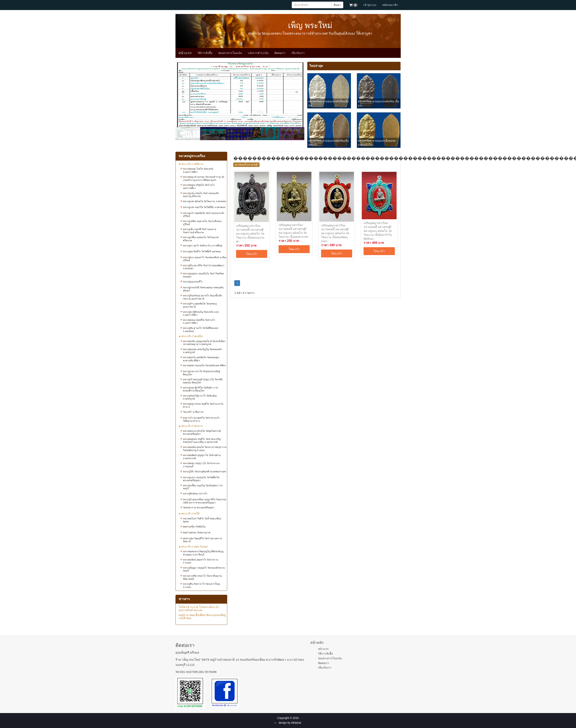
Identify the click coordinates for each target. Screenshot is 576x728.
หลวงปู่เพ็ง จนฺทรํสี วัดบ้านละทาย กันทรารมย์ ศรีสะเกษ (200, 231)
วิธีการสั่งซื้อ (205, 53)
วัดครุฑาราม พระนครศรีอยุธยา (199, 508)
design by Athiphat (290, 723)
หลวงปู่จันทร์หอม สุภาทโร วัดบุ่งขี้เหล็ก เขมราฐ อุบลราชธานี (203, 297)
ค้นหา (337, 5)
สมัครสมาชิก (390, 5)
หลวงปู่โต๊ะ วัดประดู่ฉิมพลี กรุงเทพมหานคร (205, 472)
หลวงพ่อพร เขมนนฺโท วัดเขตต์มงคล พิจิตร (204, 365)
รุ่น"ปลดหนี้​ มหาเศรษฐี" (246, 165)
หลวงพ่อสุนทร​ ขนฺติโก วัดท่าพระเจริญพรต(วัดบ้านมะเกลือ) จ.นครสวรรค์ (202, 441)
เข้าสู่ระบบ (370, 5)
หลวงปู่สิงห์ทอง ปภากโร (195, 494)
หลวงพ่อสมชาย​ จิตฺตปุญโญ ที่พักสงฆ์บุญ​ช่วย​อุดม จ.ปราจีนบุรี (203, 553)
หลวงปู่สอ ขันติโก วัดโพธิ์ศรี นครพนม (202, 252)
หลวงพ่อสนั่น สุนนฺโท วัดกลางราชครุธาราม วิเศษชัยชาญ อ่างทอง (205, 449)
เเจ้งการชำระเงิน (258, 53)
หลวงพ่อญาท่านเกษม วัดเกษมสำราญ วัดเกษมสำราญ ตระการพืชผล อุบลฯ (204, 179)
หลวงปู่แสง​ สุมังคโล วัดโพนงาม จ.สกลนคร (205, 201)
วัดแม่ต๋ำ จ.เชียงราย (193, 412)
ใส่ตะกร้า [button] (252, 254)
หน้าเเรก (185, 53)
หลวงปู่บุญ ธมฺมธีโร (193, 282)
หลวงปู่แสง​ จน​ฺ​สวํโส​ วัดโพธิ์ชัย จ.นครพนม (204, 207)
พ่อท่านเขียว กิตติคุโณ (194, 527)
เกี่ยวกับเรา (298, 53)
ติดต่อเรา (280, 53)
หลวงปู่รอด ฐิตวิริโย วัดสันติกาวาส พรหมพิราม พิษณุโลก (200, 389)
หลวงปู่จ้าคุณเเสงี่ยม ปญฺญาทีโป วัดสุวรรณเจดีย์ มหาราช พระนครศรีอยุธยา (205, 501)
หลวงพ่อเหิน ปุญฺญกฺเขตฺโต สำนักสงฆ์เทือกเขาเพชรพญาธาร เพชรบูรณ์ (204, 343)
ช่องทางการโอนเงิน (230, 53)
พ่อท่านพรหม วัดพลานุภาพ (197, 533)
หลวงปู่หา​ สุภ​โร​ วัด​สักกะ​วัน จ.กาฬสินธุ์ (203, 246)
